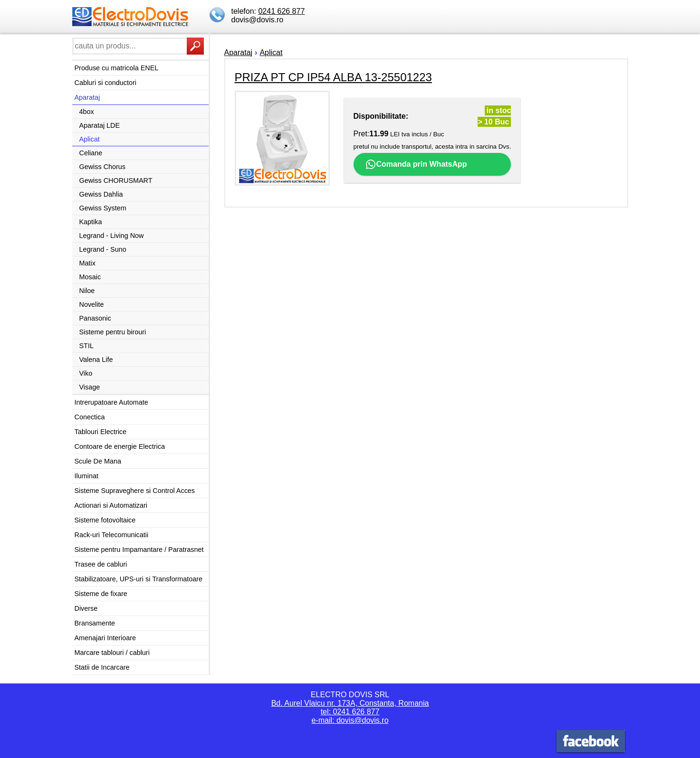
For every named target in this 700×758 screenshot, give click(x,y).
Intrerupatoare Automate (111, 402)
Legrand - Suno (103, 249)
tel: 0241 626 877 (350, 712)
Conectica (90, 417)
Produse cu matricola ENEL (117, 68)
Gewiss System (103, 208)
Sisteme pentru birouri (113, 332)
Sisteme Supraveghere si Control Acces (135, 491)
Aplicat (90, 139)
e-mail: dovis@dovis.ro (350, 720)
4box (87, 112)
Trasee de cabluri (101, 564)
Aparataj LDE (100, 125)
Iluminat (86, 476)
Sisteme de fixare (101, 594)
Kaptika (91, 222)
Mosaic (90, 277)
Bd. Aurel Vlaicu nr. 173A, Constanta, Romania (350, 703)
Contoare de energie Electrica (120, 446)
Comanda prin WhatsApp (416, 164)
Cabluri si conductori (105, 83)
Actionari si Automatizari (111, 505)
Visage (90, 387)
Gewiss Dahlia (101, 194)
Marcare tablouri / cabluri (112, 653)
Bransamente (95, 623)
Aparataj (87, 97)
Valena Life (96, 360)
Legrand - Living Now (112, 236)
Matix (87, 263)
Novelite (92, 304)
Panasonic (95, 318)
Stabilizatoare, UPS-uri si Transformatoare (139, 579)
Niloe (87, 291)
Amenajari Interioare (105, 638)
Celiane (91, 153)
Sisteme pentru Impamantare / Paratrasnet (139, 550)
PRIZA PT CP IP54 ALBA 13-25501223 (333, 77)
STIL (86, 346)
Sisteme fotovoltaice (105, 520)
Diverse (86, 608)
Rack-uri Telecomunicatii (112, 535)
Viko (86, 373)
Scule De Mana (98, 461)
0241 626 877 (281, 11)
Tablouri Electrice (101, 432)
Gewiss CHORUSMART (116, 180)
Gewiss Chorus (103, 167)
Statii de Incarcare (102, 667)
